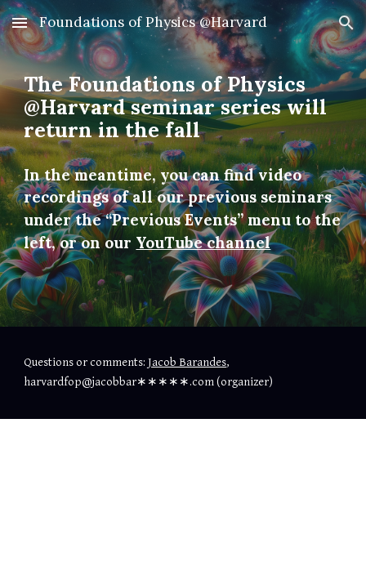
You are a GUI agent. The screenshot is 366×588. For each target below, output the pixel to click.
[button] (20, 22)
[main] (183, 163)
